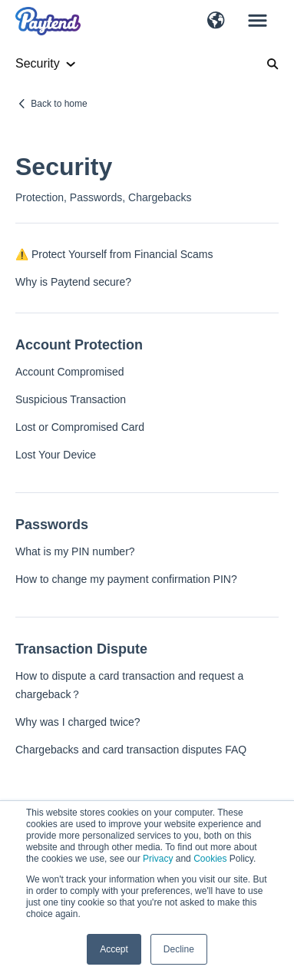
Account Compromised (70, 372)
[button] (216, 22)
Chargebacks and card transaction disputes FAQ (131, 750)
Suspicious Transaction (71, 399)
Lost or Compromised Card (80, 427)
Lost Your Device (56, 455)
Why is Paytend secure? (73, 282)
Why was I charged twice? (78, 722)
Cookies (210, 859)
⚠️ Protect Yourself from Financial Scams (114, 254)
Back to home (59, 104)
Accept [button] (114, 949)
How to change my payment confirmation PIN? (126, 579)
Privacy (158, 859)
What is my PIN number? (75, 551)
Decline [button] (179, 949)
